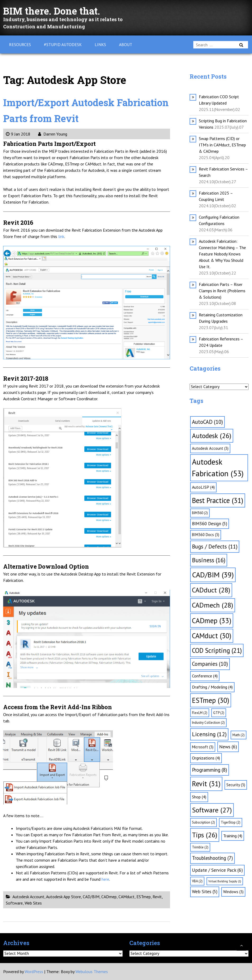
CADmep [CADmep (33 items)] (212, 621)
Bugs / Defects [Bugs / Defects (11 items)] (215, 547)
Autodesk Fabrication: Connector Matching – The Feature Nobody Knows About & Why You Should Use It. (222, 254)
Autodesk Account (28, 897)
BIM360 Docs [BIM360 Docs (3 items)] (206, 535)
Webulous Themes (92, 972)
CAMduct (127, 897)
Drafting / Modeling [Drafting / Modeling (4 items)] (212, 687)
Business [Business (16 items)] (209, 560)
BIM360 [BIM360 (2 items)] (200, 513)
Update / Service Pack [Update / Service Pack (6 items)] (217, 870)
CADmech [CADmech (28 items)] (213, 605)
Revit (157, 897)
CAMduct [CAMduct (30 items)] (212, 636)
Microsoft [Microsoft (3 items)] (203, 747)
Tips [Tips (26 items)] (205, 835)
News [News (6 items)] (228, 747)
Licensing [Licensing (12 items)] (209, 734)
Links (100, 44)
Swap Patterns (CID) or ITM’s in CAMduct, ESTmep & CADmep (222, 145)
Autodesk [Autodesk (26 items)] (212, 436)
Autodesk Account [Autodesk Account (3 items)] (210, 448)
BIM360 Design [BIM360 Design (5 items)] (210, 524)
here (105, 879)
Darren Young (53, 134)
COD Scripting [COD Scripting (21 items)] (217, 650)
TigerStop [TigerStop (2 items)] (231, 822)
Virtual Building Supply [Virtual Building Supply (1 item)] (225, 881)
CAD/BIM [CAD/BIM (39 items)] (213, 575)
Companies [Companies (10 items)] (210, 664)
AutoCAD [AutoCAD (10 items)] (207, 422)
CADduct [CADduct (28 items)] (211, 590)
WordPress (34, 972)
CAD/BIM (91, 897)
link (61, 236)
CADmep (109, 897)
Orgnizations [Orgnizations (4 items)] (206, 758)
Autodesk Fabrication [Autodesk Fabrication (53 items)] (218, 467)
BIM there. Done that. (56, 10)
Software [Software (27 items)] (212, 810)
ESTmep (144, 897)
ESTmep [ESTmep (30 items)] (211, 700)
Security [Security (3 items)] (236, 785)
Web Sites (33, 903)
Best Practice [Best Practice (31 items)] (218, 500)
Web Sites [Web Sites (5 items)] (205, 892)
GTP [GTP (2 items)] (219, 713)
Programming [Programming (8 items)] (210, 770)
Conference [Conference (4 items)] (205, 676)
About (126, 44)
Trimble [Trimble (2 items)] (200, 847)
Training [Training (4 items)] (233, 836)
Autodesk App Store (63, 897)
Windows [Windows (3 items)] (233, 892)
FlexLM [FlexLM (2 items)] (200, 713)
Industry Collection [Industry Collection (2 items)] (208, 723)
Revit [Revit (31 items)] (206, 784)
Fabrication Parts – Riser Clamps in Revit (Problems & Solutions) (222, 291)
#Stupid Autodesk (63, 44)
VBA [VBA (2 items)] (197, 881)
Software (14, 903)
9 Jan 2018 (18, 134)
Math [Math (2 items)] (239, 735)
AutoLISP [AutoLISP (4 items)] (203, 487)
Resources (20, 44)
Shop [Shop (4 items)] (199, 797)
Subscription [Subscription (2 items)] (203, 822)
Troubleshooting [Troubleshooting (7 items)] (212, 858)
